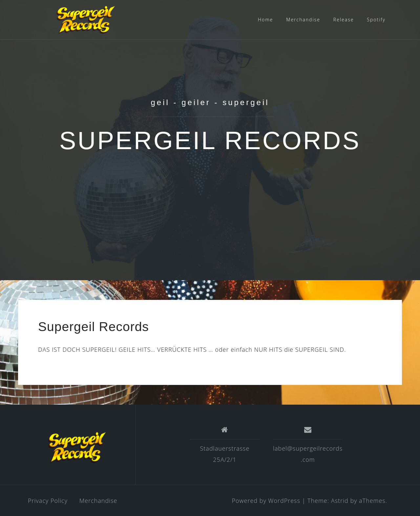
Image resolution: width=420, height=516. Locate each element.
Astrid (340, 501)
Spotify (376, 20)
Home (265, 20)
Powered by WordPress (266, 501)
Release (344, 20)
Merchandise (303, 20)
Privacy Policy (48, 501)
